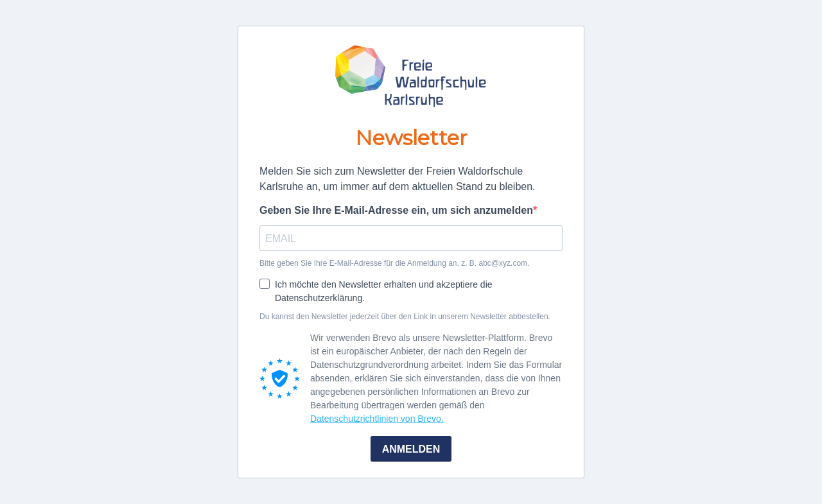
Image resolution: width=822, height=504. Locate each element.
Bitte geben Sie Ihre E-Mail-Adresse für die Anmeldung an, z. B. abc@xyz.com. (394, 263)
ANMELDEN (411, 449)
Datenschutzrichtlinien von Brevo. (377, 419)
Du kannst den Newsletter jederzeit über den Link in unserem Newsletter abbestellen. (405, 317)
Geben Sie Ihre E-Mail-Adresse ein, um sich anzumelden (396, 210)
